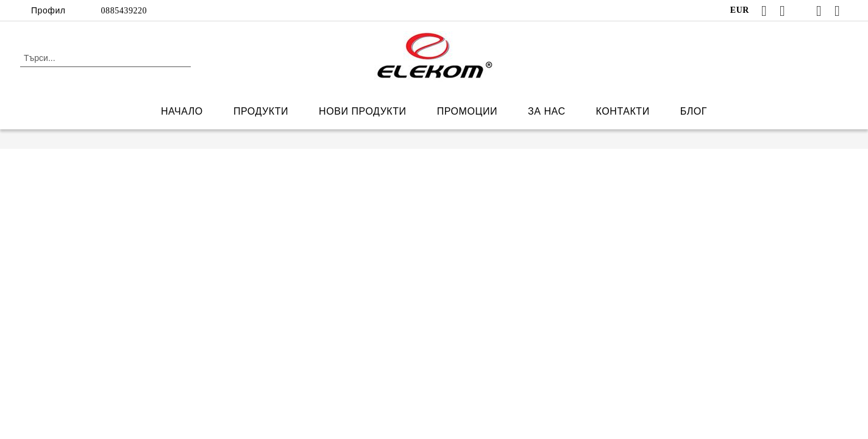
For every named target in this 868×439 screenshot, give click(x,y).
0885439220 (124, 11)
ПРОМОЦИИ (467, 111)
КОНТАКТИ (623, 111)
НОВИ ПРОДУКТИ (363, 111)
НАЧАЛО (182, 111)
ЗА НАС (547, 111)
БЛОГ (694, 111)
